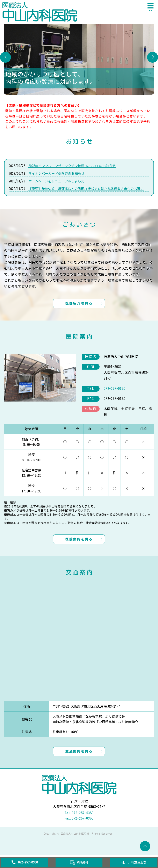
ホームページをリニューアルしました (56, 181)
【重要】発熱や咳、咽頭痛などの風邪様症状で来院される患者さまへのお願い (86, 189)
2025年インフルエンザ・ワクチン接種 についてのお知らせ (72, 166)
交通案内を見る (79, 763)
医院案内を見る (79, 547)
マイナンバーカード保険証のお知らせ (56, 174)
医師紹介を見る (79, 307)
